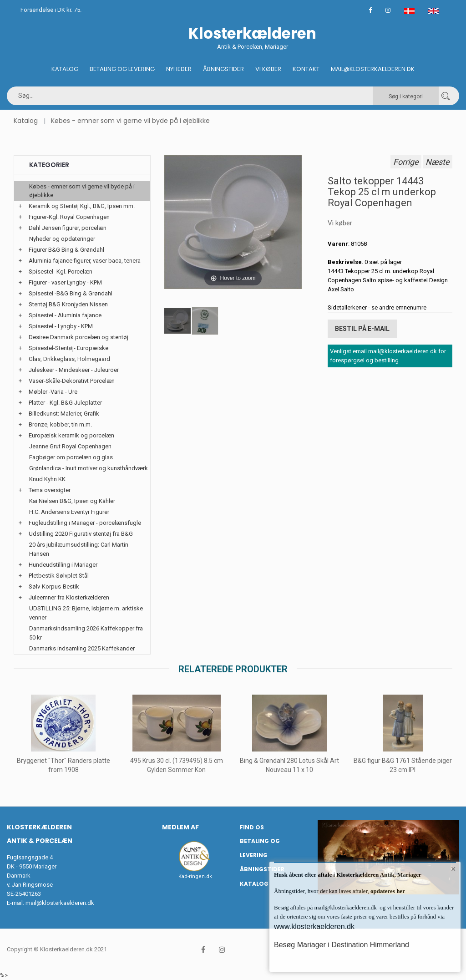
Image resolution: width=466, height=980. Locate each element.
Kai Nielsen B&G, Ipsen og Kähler (72, 501)
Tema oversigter (50, 490)
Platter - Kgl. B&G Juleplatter (65, 403)
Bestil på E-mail (362, 329)
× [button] (453, 869)
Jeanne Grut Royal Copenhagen (70, 446)
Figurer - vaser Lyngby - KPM (65, 282)
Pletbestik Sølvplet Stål (59, 576)
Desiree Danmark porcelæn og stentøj (79, 337)
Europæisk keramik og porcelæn (71, 435)
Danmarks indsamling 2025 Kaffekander (82, 648)
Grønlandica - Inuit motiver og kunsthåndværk (89, 468)
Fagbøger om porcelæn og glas (71, 457)
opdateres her (387, 891)
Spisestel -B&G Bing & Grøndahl (71, 293)
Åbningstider (223, 69)
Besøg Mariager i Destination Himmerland (342, 945)
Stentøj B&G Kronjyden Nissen (68, 304)
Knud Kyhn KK (47, 479)
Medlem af (180, 827)
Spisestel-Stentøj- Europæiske (68, 348)
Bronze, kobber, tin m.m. (60, 424)
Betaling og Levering (122, 69)
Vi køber (268, 69)
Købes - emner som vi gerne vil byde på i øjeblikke (130, 121)
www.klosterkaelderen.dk (314, 927)
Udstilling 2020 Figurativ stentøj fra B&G (81, 534)
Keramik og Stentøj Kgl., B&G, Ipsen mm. (82, 206)
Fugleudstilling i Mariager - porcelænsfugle (85, 523)
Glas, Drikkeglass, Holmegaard (69, 359)
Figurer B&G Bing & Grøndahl (66, 250)
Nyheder (179, 69)
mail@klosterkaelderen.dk (60, 903)
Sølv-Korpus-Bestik (54, 586)
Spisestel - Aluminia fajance (65, 315)
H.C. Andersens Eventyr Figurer (69, 512)
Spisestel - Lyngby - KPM (61, 326)
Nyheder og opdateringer (62, 239)
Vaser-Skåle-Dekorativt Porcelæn (72, 381)
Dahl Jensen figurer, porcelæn (68, 228)
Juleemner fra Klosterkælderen (69, 597)
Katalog (65, 69)
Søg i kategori (406, 96)
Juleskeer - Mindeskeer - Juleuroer (74, 370)
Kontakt (306, 69)
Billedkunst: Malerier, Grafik (64, 414)
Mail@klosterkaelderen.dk (373, 69)
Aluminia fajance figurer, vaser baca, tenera (85, 261)
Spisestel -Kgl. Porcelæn (61, 272)
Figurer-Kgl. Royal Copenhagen (69, 217)
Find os (252, 827)
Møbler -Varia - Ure (53, 392)
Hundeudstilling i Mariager (63, 565)
